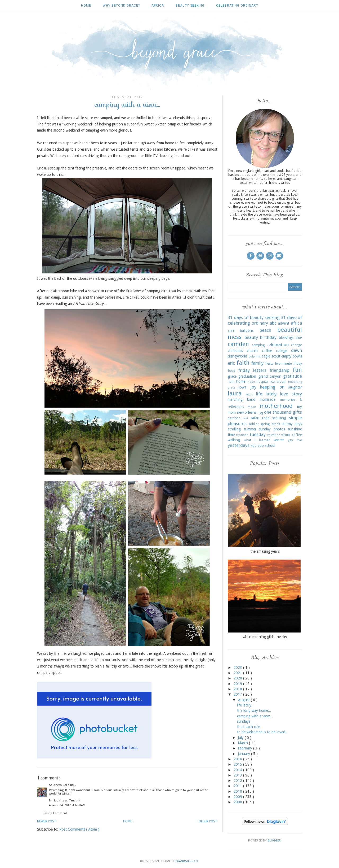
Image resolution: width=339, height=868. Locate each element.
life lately (266, 394)
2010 (238, 791)
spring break (270, 424)
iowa (243, 387)
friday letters (252, 370)
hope (251, 382)
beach (265, 330)
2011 (238, 786)
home (241, 381)
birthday (268, 337)
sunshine (295, 429)
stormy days (292, 424)
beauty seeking (190, 6)
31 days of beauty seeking (254, 317)
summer (250, 429)
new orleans (247, 412)
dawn (296, 350)
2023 (238, 668)
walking (234, 440)
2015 (238, 764)
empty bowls (292, 356)
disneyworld (237, 356)
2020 (238, 678)
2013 (238, 775)
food (231, 371)
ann (231, 330)
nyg (260, 413)
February (246, 748)
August (244, 700)
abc (273, 323)
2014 (238, 770)
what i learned (257, 440)
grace (232, 376)
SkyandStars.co (186, 861)
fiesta (269, 363)
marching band (242, 399)
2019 (238, 684)
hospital (263, 381)
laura (235, 393)
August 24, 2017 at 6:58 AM (67, 805)
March (243, 743)
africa (158, 6)
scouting (279, 418)
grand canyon (270, 376)
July (241, 738)
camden (238, 344)
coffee (267, 351)
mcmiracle (268, 399)
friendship (279, 370)
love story (291, 394)
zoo (254, 446)
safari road (260, 418)
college (282, 351)
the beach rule (249, 727)
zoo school (266, 446)
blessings (286, 338)
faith (243, 363)
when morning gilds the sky (265, 637)
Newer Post (47, 821)
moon (252, 407)
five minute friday (288, 363)
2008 (238, 802)
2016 (238, 759)
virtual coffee (292, 435)
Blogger (274, 841)
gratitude (293, 376)
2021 (238, 673)
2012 (238, 780)
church (252, 351)
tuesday (258, 434)
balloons (247, 330)
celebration (278, 344)
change (296, 345)
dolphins (255, 357)
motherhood (276, 406)
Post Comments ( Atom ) (79, 829)
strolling (234, 429)
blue (299, 338)
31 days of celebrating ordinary (265, 320)
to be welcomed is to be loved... (263, 732)
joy (253, 387)
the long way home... (254, 710)
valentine (274, 435)
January (244, 754)
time (231, 435)
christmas (235, 351)
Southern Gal (58, 785)
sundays (244, 721)
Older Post (208, 821)
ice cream (278, 381)
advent (284, 323)
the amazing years (265, 551)
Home (86, 6)
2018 (238, 689)
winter (279, 440)
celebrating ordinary (237, 6)
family (257, 363)
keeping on (272, 387)
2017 (238, 694)
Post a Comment (55, 813)
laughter (295, 387)
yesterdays (239, 445)
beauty (251, 337)
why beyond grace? (121, 6)
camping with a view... (255, 716)
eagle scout (271, 356)
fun (297, 370)
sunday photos (272, 429)
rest (246, 418)
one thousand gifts (283, 412)
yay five (295, 440)
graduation (247, 376)
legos (249, 394)
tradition (242, 435)
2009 (238, 797)
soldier (254, 424)
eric (231, 363)
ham (231, 381)
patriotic (234, 418)
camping (258, 345)
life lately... (246, 705)
